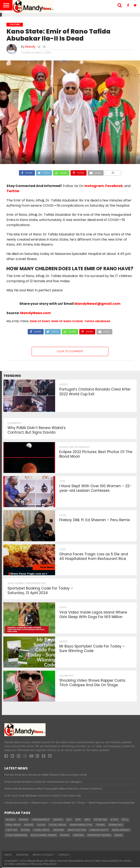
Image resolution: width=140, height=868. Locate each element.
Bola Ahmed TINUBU (44, 836)
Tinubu (100, 825)
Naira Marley (121, 831)
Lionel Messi (41, 831)
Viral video (13, 825)
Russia (25, 831)
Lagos (41, 825)
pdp (78, 820)
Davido (58, 820)
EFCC (125, 820)
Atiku (114, 820)
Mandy (30, 47)
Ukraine (58, 831)
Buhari (24, 820)
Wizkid (65, 836)
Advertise (22, 855)
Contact (64, 855)
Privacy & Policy (43, 855)
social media (58, 825)
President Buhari (99, 836)
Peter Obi (100, 820)
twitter (11, 831)
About (8, 855)
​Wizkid (29, 825)
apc (69, 820)
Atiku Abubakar (16, 836)
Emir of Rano (40, 321)
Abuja (118, 836)
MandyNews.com (35, 313)
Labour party (99, 831)
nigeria (11, 820)
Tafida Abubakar (97, 321)
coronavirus (41, 820)
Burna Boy (116, 825)
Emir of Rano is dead (67, 321)
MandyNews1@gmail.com (97, 304)
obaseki (78, 836)
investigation (77, 831)
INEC (87, 820)
